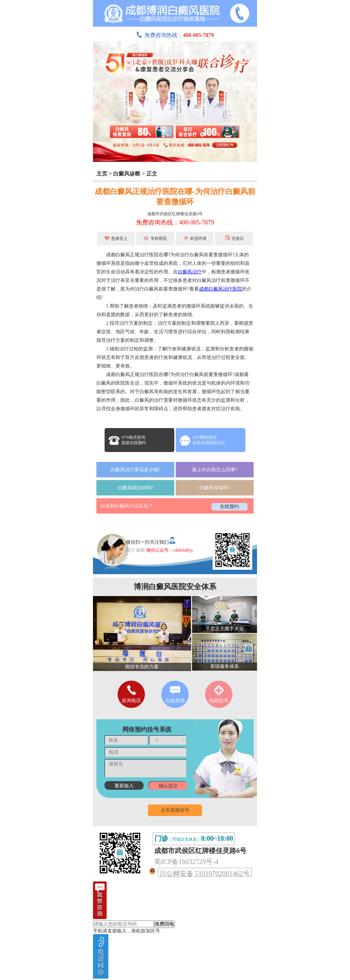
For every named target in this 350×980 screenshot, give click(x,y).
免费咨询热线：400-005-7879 (175, 222)
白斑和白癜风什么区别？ (127, 506)
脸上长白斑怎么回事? (215, 470)
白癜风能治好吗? (135, 488)
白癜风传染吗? (215, 488)
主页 (102, 174)
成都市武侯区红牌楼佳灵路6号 (175, 214)
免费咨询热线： (175, 35)
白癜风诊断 (127, 174)
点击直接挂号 (175, 810)
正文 (152, 174)
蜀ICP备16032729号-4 (186, 862)
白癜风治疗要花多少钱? (135, 470)
